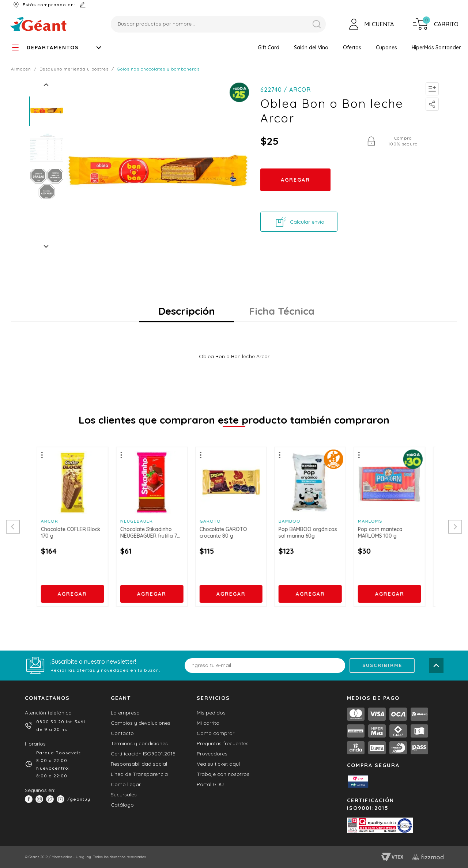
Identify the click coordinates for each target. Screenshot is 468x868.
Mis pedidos (211, 713)
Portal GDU (210, 784)
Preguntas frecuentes (223, 743)
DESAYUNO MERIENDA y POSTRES (77, 69)
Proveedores (212, 754)
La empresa (125, 713)
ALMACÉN (24, 69)
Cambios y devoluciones (141, 723)
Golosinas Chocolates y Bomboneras (158, 69)
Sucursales (124, 795)
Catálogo (122, 805)
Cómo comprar (216, 733)
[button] (269, 48)
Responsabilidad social (139, 764)
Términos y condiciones (139, 743)
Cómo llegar (126, 784)
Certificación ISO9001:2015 (143, 754)
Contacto (122, 733)
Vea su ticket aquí (218, 764)
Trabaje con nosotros (223, 774)
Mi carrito (208, 723)
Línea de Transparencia (139, 774)
